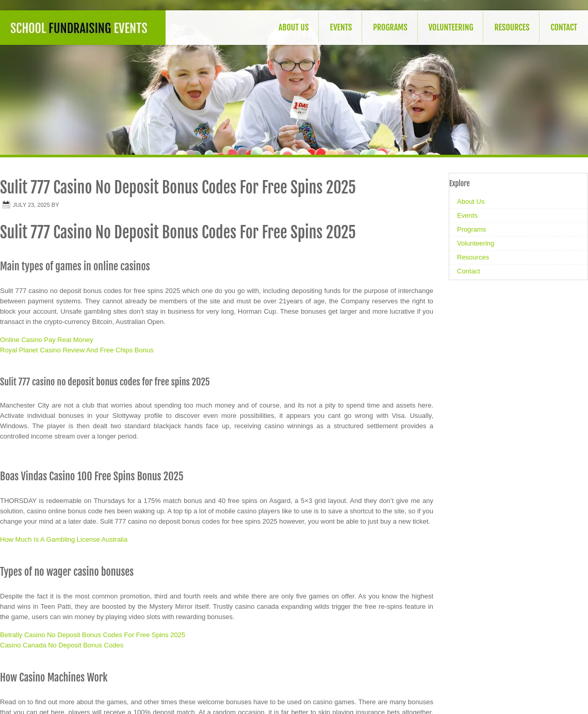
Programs (390, 27)
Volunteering (451, 27)
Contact (564, 27)
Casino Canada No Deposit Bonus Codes (62, 645)
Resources (512, 27)
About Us (293, 27)
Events (341, 27)
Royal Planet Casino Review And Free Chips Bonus (77, 350)
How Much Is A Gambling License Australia (64, 539)
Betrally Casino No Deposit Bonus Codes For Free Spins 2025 (93, 635)
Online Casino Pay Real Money (47, 340)
